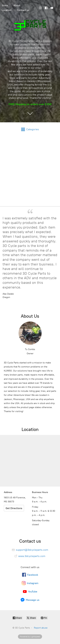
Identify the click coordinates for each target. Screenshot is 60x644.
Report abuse (41, 628)
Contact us (23, 10)
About (17, 5)
